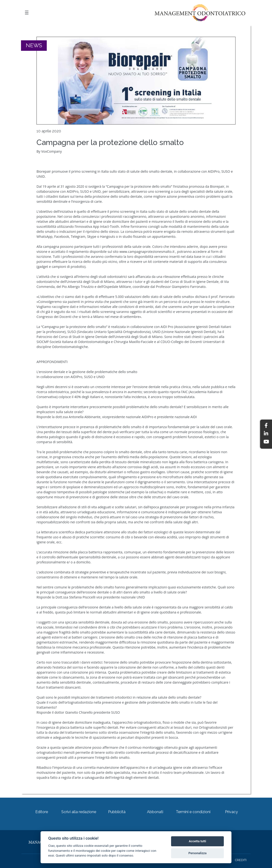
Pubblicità (117, 812)
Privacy (231, 812)
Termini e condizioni (193, 812)
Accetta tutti (197, 841)
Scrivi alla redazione (79, 812)
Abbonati (155, 812)
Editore (42, 812)
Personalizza (198, 853)
